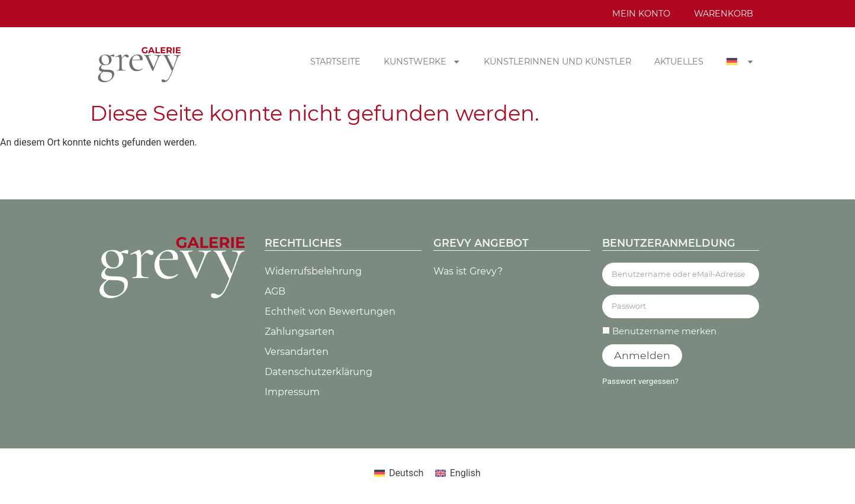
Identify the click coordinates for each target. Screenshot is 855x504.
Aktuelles (679, 62)
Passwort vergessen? (640, 381)
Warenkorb (724, 14)
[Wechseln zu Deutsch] (399, 473)
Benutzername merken (659, 331)
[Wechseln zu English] (458, 473)
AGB (275, 291)
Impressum (292, 392)
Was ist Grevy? (468, 271)
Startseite (335, 62)
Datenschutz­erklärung (319, 372)
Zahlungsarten (300, 332)
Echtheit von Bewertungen (330, 311)
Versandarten (297, 352)
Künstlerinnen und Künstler (557, 62)
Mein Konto (641, 14)
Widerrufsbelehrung (313, 271)
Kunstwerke (422, 62)
